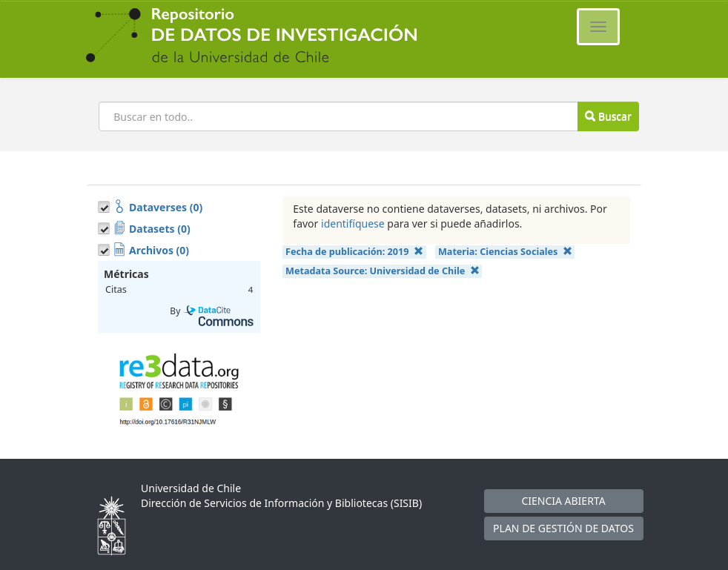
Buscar (608, 116)
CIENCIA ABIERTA (563, 501)
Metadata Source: (383, 271)
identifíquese (353, 223)
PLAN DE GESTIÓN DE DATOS (563, 528)
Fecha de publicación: (354, 252)
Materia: (505, 252)
